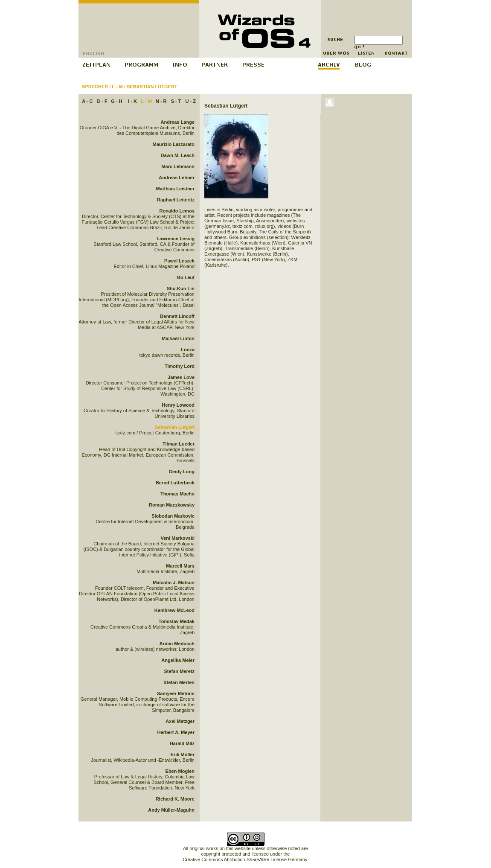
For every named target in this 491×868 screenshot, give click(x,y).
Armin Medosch (177, 644)
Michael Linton (178, 338)
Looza (188, 350)
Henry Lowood (178, 405)
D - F (102, 101)
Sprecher (95, 87)
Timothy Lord (180, 366)
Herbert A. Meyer (176, 732)
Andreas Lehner (177, 178)
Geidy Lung (182, 472)
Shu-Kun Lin (181, 288)
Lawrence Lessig (176, 239)
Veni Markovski (178, 538)
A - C (87, 101)
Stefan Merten (179, 682)
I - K (132, 101)
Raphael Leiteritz (176, 200)
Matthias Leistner (175, 189)
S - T (176, 101)
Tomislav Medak (177, 621)
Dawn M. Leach (178, 155)
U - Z (190, 101)
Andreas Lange (178, 122)
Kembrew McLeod (174, 610)
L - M (117, 87)
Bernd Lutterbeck (175, 483)
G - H (116, 101)
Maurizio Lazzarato (174, 144)
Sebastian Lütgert (152, 87)
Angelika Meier (178, 660)
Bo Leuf (186, 277)
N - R (161, 101)
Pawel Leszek (179, 261)
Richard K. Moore (175, 799)
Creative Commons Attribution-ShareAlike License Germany (245, 859)
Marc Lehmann (178, 166)
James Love (181, 377)
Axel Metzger (180, 721)
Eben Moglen (180, 771)
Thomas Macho (177, 494)
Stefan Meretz (179, 671)
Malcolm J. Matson (174, 583)
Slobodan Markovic (173, 516)
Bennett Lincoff (177, 316)
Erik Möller (183, 754)
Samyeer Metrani (176, 693)
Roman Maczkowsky (172, 505)
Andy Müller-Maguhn (171, 810)
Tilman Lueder (179, 444)
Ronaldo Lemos (177, 211)
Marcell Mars (180, 566)
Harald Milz (182, 743)
